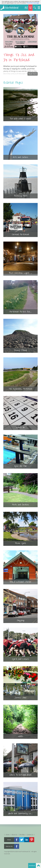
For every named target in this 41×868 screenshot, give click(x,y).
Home (8, 834)
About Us (14, 834)
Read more (33, 74)
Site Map (22, 834)
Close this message (33, 3)
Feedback (32, 866)
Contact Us (30, 834)
